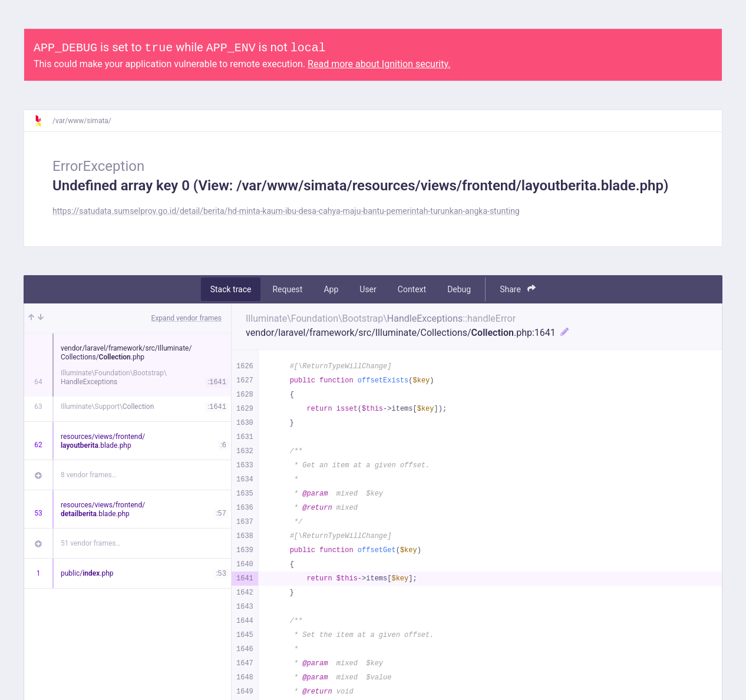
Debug (459, 289)
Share (518, 289)
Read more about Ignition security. (379, 64)
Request (287, 289)
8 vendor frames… (89, 475)
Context (412, 289)
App (331, 289)
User (368, 289)
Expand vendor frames (186, 318)
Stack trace (231, 289)
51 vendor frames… (90, 543)
